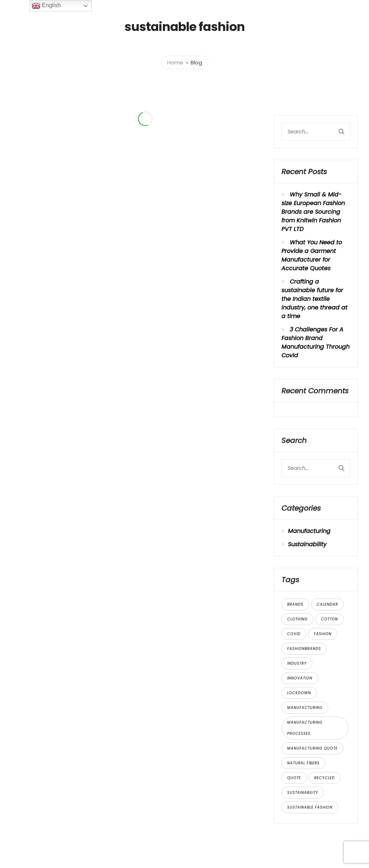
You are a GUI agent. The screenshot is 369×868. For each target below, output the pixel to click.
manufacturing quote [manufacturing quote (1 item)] (312, 748)
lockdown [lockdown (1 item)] (299, 693)
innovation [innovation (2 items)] (300, 678)
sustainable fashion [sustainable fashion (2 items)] (310, 807)
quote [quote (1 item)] (294, 778)
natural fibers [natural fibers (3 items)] (303, 763)
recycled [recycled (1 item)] (324, 778)
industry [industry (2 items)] (297, 663)
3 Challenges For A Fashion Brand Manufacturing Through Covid (315, 342)
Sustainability (307, 544)
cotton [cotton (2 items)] (330, 619)
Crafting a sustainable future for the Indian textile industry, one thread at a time (314, 299)
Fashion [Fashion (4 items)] (323, 634)
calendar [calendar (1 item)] (327, 604)
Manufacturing (309, 531)
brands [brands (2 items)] (295, 604)
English (46, 6)
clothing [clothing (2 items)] (297, 619)
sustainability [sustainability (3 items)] (303, 793)
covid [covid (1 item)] (294, 634)
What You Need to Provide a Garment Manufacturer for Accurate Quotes (312, 255)
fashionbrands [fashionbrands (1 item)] (304, 649)
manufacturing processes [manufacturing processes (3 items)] (305, 728)
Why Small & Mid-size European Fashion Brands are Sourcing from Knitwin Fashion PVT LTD (313, 212)
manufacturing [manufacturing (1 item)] (305, 708)
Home (175, 62)
